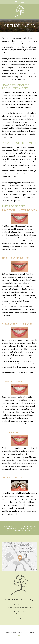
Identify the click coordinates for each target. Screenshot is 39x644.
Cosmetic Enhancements (15, 530)
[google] (20, 618)
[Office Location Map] (20, 556)
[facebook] (19, 618)
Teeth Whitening (15, 528)
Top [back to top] (20, 635)
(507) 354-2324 (19, 605)
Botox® (32, 530)
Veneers (28, 528)
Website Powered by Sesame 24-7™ (16, 633)
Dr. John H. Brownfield (14, 599)
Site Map (31, 633)
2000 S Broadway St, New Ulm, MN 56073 (20, 607)
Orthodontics (30, 526)
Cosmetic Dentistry (12, 526)
